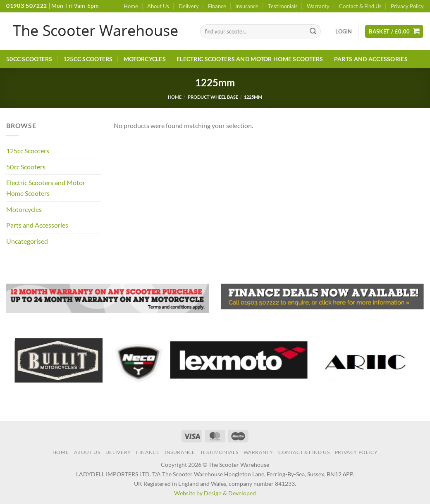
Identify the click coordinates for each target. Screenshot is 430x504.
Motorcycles (145, 59)
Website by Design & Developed (215, 493)
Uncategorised (27, 241)
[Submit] (313, 31)
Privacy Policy (407, 6)
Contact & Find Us (360, 6)
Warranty (318, 6)
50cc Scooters (29, 59)
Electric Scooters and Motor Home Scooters (250, 59)
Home (131, 6)
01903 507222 (27, 6)
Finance (217, 6)
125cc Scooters (88, 59)
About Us (158, 6)
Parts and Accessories (371, 59)
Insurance (247, 6)
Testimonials (283, 6)
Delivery (189, 6)
